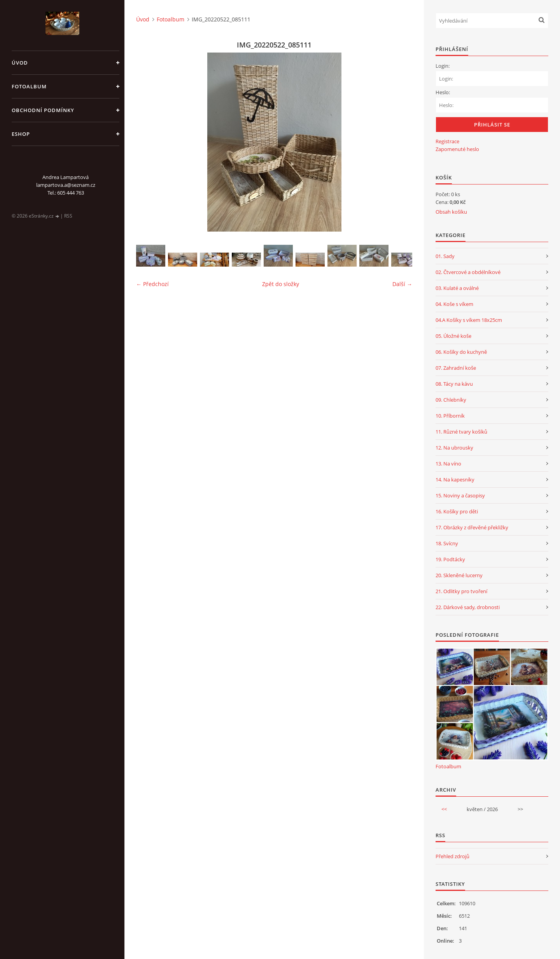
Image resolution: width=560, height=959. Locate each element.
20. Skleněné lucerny (459, 575)
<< (444, 809)
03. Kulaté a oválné (457, 288)
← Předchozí (152, 284)
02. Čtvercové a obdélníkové (468, 272)
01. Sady (445, 256)
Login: (443, 66)
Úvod (20, 63)
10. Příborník (450, 416)
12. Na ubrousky (454, 448)
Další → (402, 284)
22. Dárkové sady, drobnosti (468, 607)
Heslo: (443, 92)
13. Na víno (448, 464)
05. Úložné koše (453, 336)
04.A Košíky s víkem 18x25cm (469, 320)
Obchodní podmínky (43, 110)
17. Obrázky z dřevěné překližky (472, 527)
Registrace (447, 141)
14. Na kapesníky (455, 479)
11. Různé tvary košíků (461, 432)
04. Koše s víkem (454, 304)
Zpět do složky (281, 284)
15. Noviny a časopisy (460, 495)
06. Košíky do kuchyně (461, 352)
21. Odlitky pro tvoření (461, 591)
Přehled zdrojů (452, 856)
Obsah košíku (451, 212)
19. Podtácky (450, 559)
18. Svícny (447, 543)
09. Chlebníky (451, 400)
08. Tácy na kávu (454, 384)
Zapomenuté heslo (457, 149)
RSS (68, 216)
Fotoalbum (29, 86)
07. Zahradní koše (456, 368)
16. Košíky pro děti (457, 511)
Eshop (21, 134)
